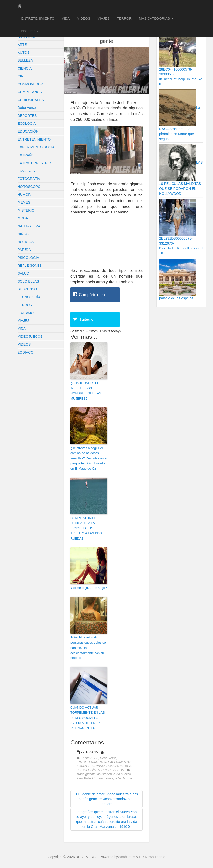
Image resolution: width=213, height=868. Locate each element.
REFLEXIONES (30, 266)
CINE (22, 76)
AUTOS (24, 53)
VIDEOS (84, 18)
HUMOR (24, 195)
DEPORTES (27, 116)
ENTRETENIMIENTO (38, 18)
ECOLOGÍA (27, 124)
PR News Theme (152, 857)
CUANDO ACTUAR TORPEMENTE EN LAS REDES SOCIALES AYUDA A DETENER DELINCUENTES (88, 718)
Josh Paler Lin (86, 778)
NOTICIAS (26, 242)
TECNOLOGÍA (29, 297)
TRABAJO (26, 313)
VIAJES (104, 18)
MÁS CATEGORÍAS (156, 18)
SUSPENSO (27, 289)
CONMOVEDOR (30, 84)
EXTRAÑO (26, 155)
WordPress (126, 857)
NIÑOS (23, 234)
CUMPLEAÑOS (30, 92)
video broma (123, 778)
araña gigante (86, 774)
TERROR (124, 18)
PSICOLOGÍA (28, 258)
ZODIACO (26, 352)
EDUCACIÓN (28, 131)
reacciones (106, 778)
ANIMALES (91, 758)
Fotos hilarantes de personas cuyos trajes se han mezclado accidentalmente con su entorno (88, 648)
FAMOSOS (26, 171)
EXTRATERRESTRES (35, 163)
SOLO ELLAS (28, 281)
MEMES (24, 202)
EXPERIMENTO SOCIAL (37, 147)
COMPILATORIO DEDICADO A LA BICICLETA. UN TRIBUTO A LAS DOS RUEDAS (86, 528)
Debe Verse (27, 108)
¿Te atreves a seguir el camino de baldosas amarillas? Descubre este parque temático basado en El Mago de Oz (88, 458)
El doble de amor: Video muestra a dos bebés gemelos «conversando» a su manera (107, 799)
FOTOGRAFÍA (29, 179)
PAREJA (24, 250)
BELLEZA (25, 60)
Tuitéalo (86, 319)
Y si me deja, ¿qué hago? (89, 588)
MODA (23, 218)
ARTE (22, 45)
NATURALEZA (29, 226)
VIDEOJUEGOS (30, 337)
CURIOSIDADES (31, 100)
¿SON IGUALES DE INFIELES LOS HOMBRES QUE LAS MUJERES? (86, 391)
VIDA (66, 18)
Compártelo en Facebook (92, 297)
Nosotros (30, 31)
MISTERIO (26, 210)
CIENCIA (25, 68)
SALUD (24, 273)
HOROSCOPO (29, 187)
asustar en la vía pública (114, 774)
